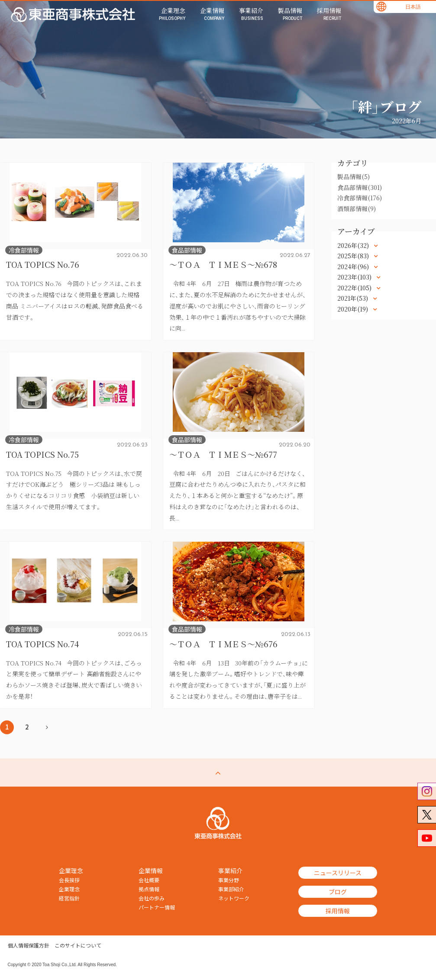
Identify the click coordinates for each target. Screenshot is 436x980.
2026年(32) (354, 245)
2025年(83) (354, 256)
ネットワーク (234, 898)
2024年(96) (354, 267)
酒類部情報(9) (357, 209)
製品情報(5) (354, 177)
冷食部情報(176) (360, 198)
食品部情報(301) (360, 187)
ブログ (338, 892)
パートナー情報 (157, 907)
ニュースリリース (338, 873)
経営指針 (69, 898)
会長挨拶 (69, 880)
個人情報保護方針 (29, 945)
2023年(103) (355, 277)
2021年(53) (354, 298)
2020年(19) (354, 309)
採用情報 (338, 911)
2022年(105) (355, 288)
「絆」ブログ (386, 106)
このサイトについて (78, 945)
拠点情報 (149, 889)
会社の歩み (152, 898)
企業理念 (69, 889)
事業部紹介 (231, 889)
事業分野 (229, 880)
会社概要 (149, 880)
